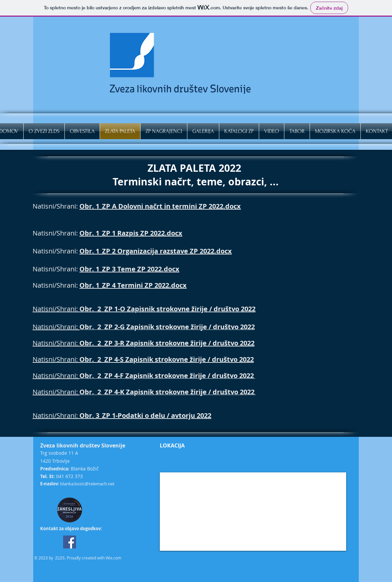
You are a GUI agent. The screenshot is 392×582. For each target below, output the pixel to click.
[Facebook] (70, 542)
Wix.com (113, 558)
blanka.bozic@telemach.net (87, 484)
